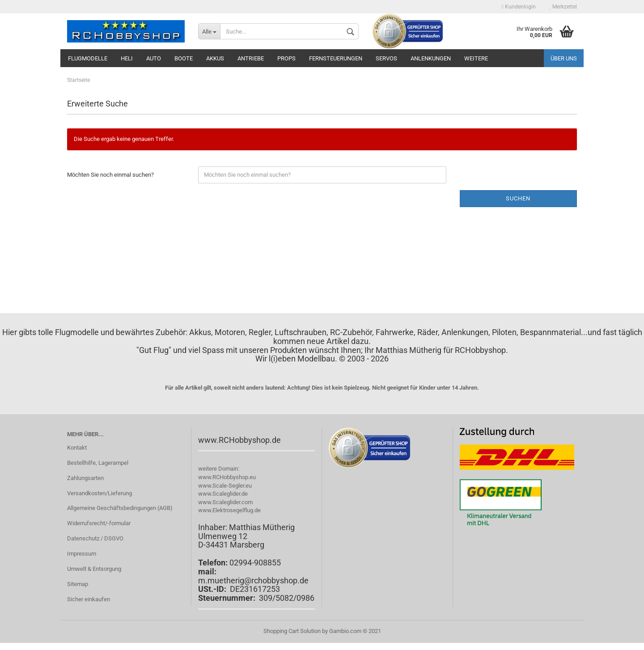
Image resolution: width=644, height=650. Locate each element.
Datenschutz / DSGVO (95, 538)
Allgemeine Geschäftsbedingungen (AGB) (120, 508)
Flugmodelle (88, 58)
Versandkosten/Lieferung (100, 493)
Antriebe (251, 58)
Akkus (215, 58)
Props (286, 58)
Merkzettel (563, 7)
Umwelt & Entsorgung (94, 569)
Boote (184, 58)
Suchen (518, 198)
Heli (127, 58)
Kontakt (77, 448)
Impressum (82, 554)
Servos (386, 58)
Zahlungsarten (85, 478)
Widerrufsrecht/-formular (99, 523)
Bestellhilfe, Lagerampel (98, 463)
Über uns (564, 58)
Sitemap (78, 584)
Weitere (476, 58)
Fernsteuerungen (336, 58)
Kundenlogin (519, 7)
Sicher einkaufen (89, 599)
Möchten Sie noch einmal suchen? (110, 175)
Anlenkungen (431, 58)
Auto (154, 58)
